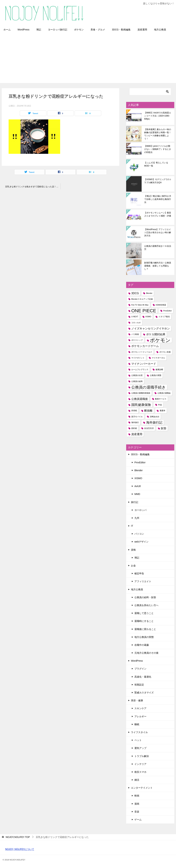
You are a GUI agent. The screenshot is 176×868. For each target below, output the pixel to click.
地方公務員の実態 (144, 637)
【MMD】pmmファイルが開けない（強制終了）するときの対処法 (158, 149)
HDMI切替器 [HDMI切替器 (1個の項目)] (161, 305)
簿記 (39, 30)
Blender (139, 470)
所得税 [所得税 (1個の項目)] (134, 411)
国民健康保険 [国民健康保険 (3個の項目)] (141, 405)
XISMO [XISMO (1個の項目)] (148, 317)
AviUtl (137, 486)
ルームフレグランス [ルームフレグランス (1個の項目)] (140, 369)
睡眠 (137, 724)
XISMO (138, 478)
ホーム (7, 30)
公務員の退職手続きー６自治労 (158, 248)
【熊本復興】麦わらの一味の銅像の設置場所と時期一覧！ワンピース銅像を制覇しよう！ (158, 134)
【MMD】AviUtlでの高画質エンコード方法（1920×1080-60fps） (158, 116)
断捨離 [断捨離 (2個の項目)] (148, 411)
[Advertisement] (88, 59)
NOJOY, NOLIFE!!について (20, 849)
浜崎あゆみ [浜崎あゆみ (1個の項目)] (155, 417)
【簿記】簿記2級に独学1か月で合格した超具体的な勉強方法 (158, 199)
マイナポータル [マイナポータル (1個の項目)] (158, 358)
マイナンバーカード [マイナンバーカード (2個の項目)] (144, 364)
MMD (137, 494)
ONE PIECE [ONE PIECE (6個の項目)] (144, 311)
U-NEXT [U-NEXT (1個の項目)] (135, 317)
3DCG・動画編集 (121, 30)
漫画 (137, 804)
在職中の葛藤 (142, 645)
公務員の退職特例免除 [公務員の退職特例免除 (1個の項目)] (141, 393)
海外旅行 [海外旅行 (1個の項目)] (135, 422)
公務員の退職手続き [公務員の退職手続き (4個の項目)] (148, 387)
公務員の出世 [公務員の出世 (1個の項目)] (137, 375)
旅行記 (135, 502)
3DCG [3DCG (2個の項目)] (135, 293)
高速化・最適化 (143, 677)
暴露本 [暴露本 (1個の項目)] (163, 411)
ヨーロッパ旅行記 (58, 30)
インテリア (140, 764)
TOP (18, 837)
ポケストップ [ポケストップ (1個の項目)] (137, 340)
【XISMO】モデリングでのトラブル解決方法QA (158, 181)
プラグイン (140, 669)
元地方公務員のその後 (146, 653)
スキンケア (140, 708)
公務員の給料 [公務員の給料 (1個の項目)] (137, 381)
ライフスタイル (139, 732)
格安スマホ (140, 772)
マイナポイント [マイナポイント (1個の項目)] (138, 358)
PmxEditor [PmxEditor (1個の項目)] (167, 311)
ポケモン (79, 30)
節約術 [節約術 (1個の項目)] (134, 428)
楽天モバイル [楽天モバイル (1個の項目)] (137, 417)
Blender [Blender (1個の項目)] (149, 293)
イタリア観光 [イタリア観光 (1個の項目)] (164, 317)
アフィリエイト (143, 581)
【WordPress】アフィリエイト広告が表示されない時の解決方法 (158, 233)
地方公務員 (160, 30)
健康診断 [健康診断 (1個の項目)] (159, 369)
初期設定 (139, 685)
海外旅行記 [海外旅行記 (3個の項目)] (154, 422)
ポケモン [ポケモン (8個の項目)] (160, 340)
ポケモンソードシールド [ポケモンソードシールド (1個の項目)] (142, 352)
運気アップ (140, 748)
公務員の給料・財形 (145, 597)
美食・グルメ (98, 30)
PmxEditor (140, 462)
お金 (133, 566)
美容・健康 (137, 700)
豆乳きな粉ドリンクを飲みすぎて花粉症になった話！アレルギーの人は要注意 (33, 187)
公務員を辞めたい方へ (146, 605)
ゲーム (138, 820)
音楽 (137, 812)
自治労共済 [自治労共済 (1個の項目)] (149, 428)
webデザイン (141, 542)
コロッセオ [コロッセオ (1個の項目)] (136, 323)
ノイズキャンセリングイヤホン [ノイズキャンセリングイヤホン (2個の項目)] (151, 328)
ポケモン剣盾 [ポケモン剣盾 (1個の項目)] (165, 352)
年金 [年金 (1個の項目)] (160, 405)
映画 (137, 796)
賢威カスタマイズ (144, 693)
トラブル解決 (142, 756)
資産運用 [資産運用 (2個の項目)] (137, 434)
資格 (133, 550)
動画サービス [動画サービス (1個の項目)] (161, 399)
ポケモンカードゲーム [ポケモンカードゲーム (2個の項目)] (145, 346)
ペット (138, 740)
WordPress (23, 30)
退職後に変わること (145, 629)
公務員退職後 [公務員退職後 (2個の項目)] (140, 399)
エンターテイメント (142, 788)
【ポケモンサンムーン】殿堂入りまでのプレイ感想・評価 (158, 214)
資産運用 (142, 30)
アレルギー (140, 716)
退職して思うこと (144, 613)
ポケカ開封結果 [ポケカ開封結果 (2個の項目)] (156, 334)
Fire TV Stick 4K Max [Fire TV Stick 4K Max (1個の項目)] (140, 305)
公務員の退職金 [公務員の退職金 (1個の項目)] (164, 393)
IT (132, 526)
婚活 (137, 780)
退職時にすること (144, 621)
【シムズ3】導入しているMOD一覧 (156, 164)
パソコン (139, 534)
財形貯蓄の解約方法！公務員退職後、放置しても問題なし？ (158, 266)
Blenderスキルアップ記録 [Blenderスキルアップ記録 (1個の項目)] (142, 299)
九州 (137, 518)
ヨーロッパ (140, 510)
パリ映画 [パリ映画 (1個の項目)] (135, 334)
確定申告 (139, 573)
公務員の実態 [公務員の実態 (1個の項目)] (156, 375)
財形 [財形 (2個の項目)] (164, 428)
